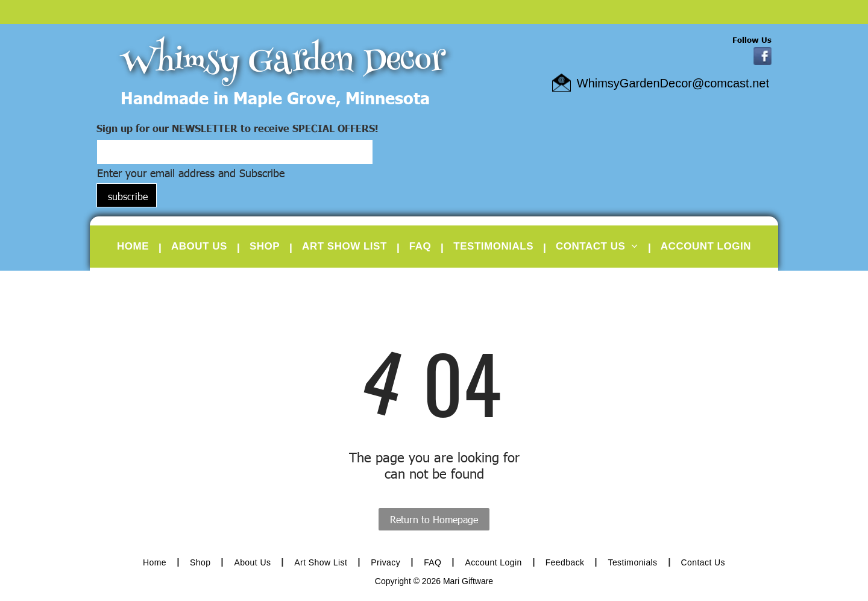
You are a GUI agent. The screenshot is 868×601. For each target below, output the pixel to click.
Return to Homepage (434, 519)
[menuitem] (136, 247)
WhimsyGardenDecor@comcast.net (673, 83)
